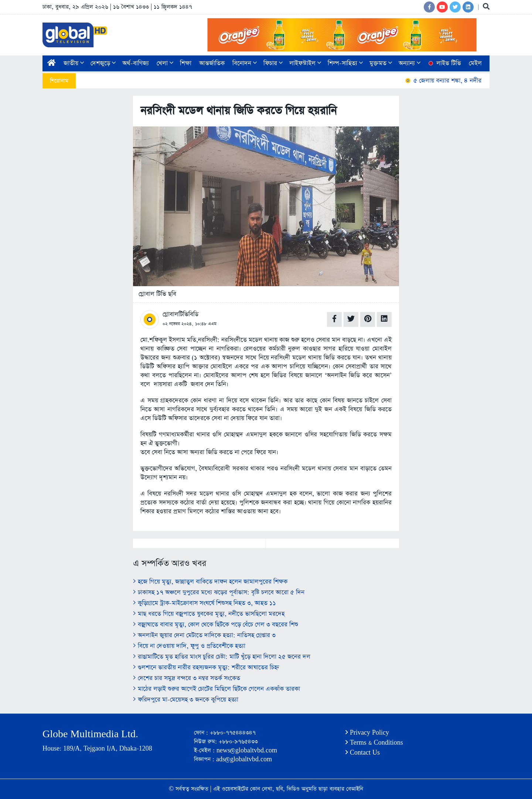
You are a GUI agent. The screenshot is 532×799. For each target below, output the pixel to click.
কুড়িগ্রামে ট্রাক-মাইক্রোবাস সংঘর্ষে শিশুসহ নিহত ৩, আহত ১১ (204, 603)
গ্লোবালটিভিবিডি (180, 314)
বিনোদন (245, 63)
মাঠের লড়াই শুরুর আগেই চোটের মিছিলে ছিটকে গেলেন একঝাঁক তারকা (216, 689)
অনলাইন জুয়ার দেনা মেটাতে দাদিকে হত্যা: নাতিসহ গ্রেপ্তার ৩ (204, 635)
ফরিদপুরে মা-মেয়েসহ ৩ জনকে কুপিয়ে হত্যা (186, 700)
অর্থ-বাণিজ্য (136, 63)
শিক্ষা (186, 63)
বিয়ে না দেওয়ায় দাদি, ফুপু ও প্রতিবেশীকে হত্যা (189, 646)
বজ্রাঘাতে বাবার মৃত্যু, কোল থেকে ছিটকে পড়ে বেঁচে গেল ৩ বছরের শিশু (216, 625)
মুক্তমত (381, 63)
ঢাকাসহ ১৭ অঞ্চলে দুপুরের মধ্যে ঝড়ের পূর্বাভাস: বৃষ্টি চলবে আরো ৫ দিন (219, 593)
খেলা (165, 63)
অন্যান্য (410, 63)
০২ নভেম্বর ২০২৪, (178, 324)
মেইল (475, 63)
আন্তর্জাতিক (212, 63)
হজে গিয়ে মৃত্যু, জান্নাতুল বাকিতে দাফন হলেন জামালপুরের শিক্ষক (210, 582)
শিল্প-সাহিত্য (345, 63)
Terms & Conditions (374, 743)
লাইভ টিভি (444, 63)
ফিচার (273, 63)
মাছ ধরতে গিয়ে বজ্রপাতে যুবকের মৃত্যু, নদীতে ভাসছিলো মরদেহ (209, 614)
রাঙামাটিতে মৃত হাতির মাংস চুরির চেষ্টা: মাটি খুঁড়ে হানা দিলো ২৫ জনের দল (222, 657)
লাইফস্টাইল (305, 63)
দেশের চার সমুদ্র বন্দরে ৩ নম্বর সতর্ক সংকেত (187, 678)
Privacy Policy (367, 733)
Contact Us (363, 753)
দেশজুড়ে (103, 63)
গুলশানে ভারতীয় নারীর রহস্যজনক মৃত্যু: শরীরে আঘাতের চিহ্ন (206, 668)
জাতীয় (74, 63)
